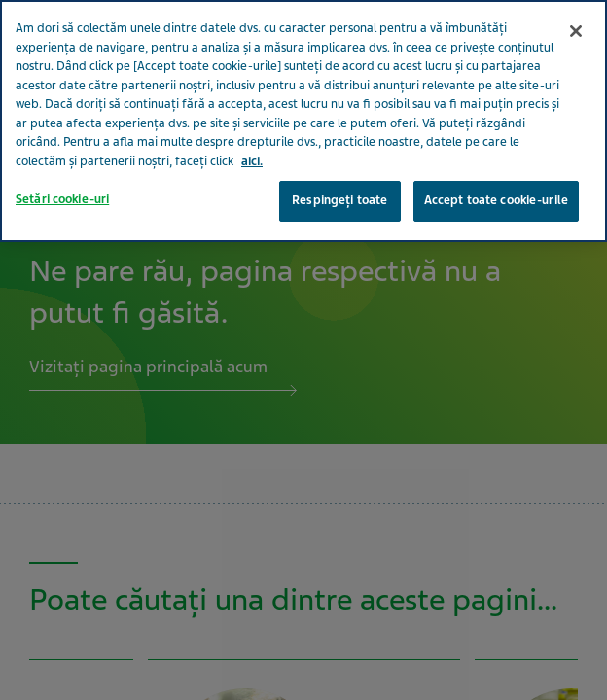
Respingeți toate (339, 159)
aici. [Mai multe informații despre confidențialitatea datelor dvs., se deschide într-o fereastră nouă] (252, 120)
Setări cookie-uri (62, 158)
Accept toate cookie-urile (496, 159)
